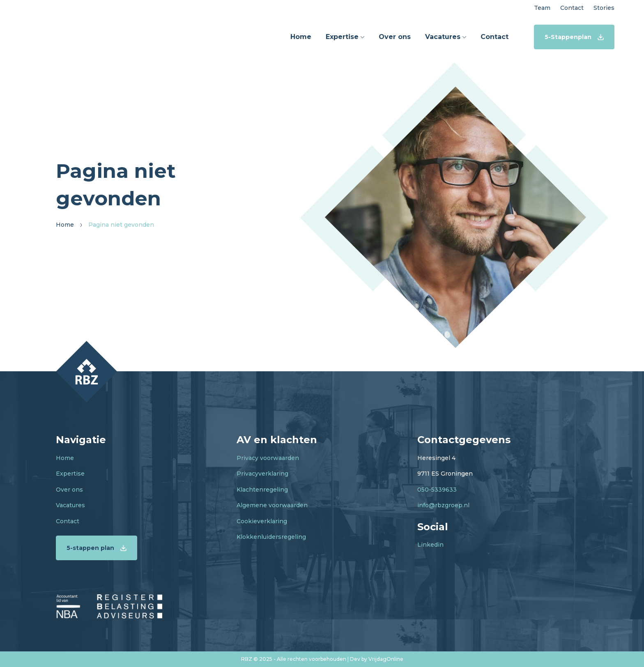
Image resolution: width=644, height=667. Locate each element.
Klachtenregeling (262, 490)
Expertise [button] (345, 37)
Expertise (70, 474)
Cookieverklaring (262, 521)
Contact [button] (572, 8)
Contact (68, 521)
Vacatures (70, 505)
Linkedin (430, 545)
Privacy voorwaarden (268, 458)
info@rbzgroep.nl (443, 505)
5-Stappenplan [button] (574, 37)
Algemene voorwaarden (272, 505)
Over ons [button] (395, 37)
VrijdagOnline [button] (386, 659)
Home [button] (301, 37)
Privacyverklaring (262, 474)
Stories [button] (604, 8)
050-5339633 (437, 490)
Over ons (69, 490)
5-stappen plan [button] (97, 548)
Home (65, 458)
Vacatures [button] (446, 37)
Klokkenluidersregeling (271, 537)
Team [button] (542, 8)
